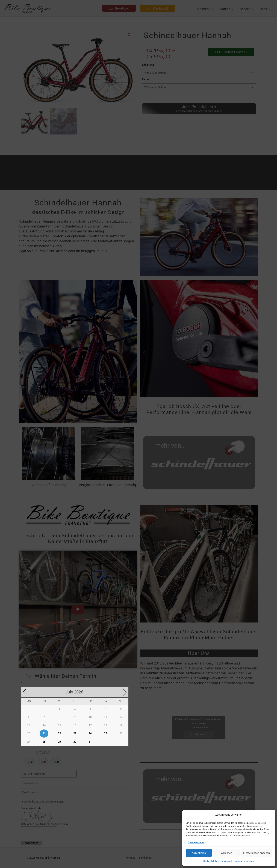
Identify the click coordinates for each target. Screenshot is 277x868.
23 (75, 733)
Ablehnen (227, 853)
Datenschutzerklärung (231, 861)
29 (59, 741)
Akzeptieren (199, 853)
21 (44, 733)
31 (90, 741)
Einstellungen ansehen (257, 853)
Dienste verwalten (196, 842)
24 (90, 733)
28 (44, 741)
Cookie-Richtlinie (211, 861)
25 (105, 733)
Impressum (249, 861)
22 (59, 733)
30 (75, 741)
